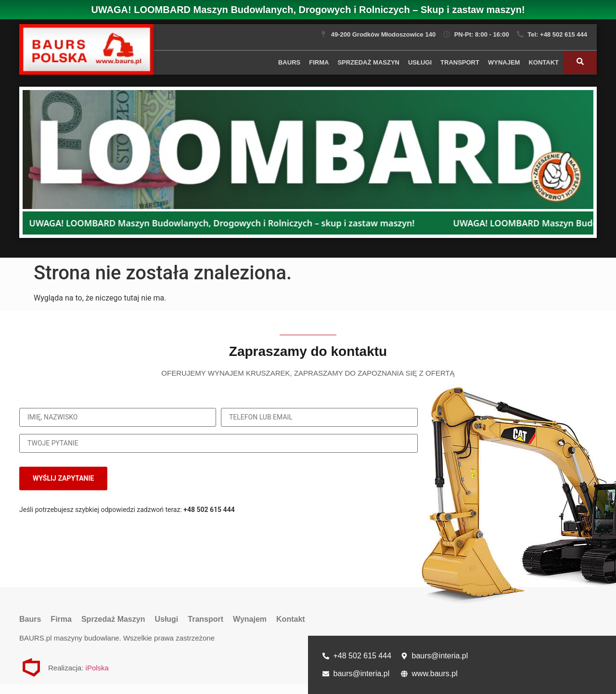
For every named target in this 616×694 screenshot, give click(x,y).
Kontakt (544, 62)
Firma (319, 62)
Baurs (289, 62)
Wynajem (504, 62)
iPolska (97, 668)
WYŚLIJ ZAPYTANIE (63, 478)
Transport (460, 62)
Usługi (420, 62)
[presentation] (352, 479)
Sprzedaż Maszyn (368, 62)
